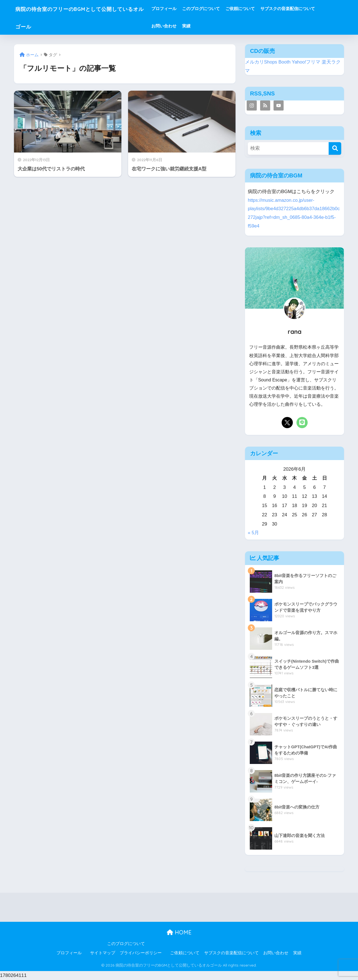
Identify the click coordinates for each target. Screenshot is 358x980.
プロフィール (185, 9)
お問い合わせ (185, 26)
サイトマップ (103, 953)
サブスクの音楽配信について (309, 9)
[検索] (335, 148)
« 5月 (253, 533)
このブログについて (222, 9)
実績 (207, 26)
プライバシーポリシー (141, 953)
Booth (285, 62)
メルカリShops (261, 62)
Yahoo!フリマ (306, 62)
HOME (179, 932)
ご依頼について (261, 9)
